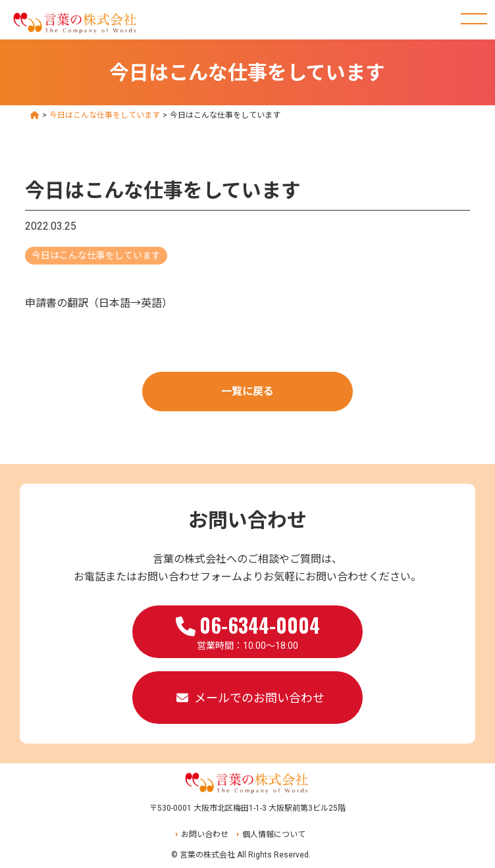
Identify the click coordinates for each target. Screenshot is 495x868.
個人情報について (274, 834)
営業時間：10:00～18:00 (248, 630)
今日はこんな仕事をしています (96, 255)
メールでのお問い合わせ (259, 698)
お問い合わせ (205, 834)
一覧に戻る (247, 391)
